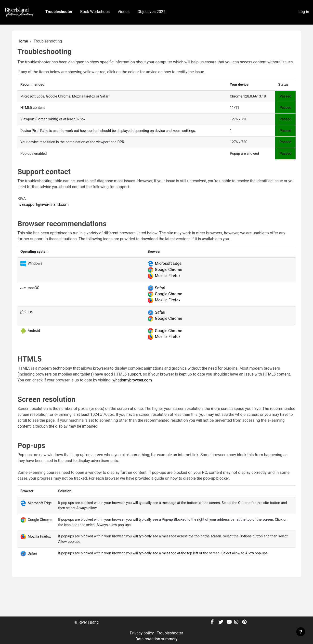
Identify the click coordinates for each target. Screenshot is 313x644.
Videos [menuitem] (124, 12)
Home (23, 66)
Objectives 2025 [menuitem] (151, 12)
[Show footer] (301, 632)
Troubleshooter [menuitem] (59, 12)
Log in (304, 12)
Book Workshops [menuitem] (95, 12)
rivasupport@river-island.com (43, 231)
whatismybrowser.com (132, 406)
